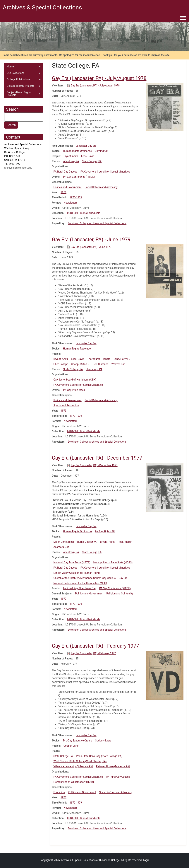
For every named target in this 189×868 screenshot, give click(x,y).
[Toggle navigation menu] (183, 18)
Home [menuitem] (23, 67)
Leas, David (88, 156)
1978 (63, 192)
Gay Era (123, 578)
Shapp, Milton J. (80, 364)
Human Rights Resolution (78, 349)
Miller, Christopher (64, 542)
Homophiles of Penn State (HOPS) (113, 562)
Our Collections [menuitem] (23, 74)
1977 (63, 599)
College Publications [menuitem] (23, 80)
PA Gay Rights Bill (105, 531)
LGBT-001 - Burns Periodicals (84, 213)
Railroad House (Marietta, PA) (113, 766)
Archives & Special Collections (42, 7)
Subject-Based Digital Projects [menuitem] (23, 95)
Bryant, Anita (71, 156)
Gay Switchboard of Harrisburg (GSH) (75, 380)
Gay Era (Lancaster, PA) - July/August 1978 (95, 86)
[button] (165, 107)
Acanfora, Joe (61, 547)
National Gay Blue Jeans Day (80, 588)
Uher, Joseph (61, 364)
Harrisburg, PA (94, 369)
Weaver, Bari (118, 364)
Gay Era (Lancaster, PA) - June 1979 (91, 247)
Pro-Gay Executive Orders (78, 741)
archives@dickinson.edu (18, 168)
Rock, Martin (125, 542)
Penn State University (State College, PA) (99, 756)
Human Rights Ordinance (77, 151)
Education (59, 792)
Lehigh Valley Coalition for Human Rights (77, 573)
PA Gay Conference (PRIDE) (79, 177)
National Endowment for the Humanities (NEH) (80, 583)
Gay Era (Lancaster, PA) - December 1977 (94, 465)
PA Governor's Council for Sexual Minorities (105, 172)
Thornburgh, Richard (99, 359)
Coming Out (102, 151)
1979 (63, 411)
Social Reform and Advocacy (101, 187)
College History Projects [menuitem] (23, 87)
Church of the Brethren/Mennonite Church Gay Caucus (84, 578)
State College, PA (92, 161)
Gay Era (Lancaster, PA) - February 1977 (93, 653)
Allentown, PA (71, 161)
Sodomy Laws (103, 741)
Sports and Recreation (66, 405)
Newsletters (71, 203)
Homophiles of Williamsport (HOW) (74, 782)
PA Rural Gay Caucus (65, 172)
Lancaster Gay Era (86, 146)
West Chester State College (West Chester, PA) (80, 761)
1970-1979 (76, 197)
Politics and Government (67, 187)
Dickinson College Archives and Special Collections (97, 223)
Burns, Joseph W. (87, 542)
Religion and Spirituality (120, 594)
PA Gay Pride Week (74, 390)
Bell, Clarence (101, 364)
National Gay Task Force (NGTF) (72, 562)
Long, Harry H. (122, 359)
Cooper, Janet (71, 746)
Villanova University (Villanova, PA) (73, 766)
